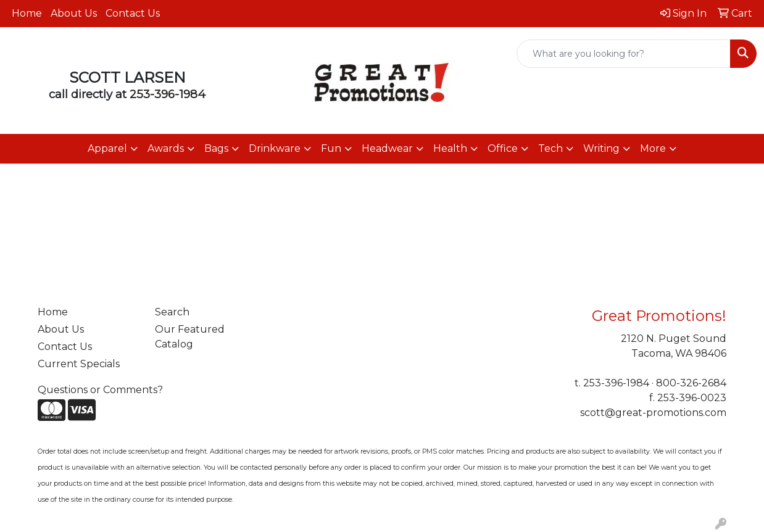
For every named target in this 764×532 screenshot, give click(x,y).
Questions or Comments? (100, 390)
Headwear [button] (387, 148)
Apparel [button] (107, 148)
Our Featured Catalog (190, 337)
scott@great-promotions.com (653, 413)
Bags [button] (216, 148)
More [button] (653, 148)
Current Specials (79, 364)
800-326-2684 (691, 383)
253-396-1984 (168, 94)
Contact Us (133, 13)
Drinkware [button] (275, 148)
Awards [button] (166, 148)
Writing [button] (601, 148)
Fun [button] (331, 148)
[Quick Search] (624, 54)
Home (27, 13)
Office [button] (503, 148)
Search (172, 312)
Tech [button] (550, 148)
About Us (74, 13)
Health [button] (450, 148)
